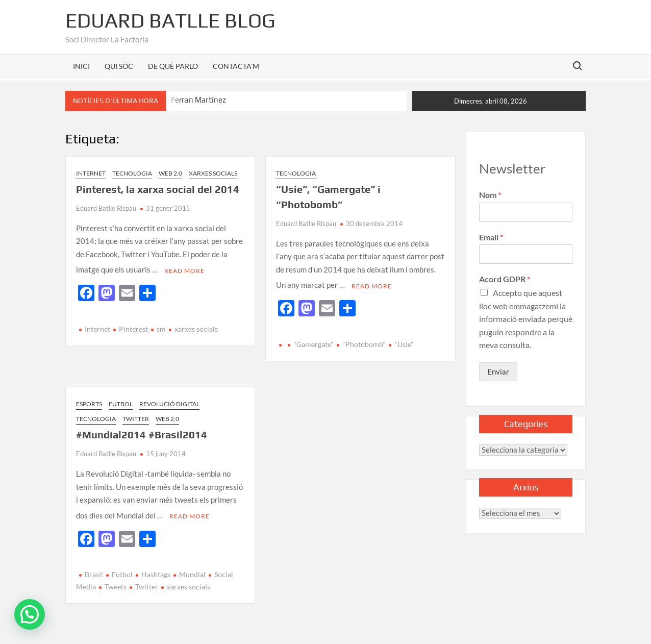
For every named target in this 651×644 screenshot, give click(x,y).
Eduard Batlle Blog (170, 20)
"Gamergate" (314, 342)
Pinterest (133, 326)
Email (491, 237)
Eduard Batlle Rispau (106, 208)
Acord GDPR (505, 279)
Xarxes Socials (213, 173)
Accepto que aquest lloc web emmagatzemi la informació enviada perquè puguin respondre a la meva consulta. (526, 319)
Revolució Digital (169, 401)
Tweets (116, 581)
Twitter (136, 416)
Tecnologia (132, 173)
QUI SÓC (119, 66)
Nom (490, 195)
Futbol (121, 401)
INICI (81, 66)
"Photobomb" (364, 342)
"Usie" (404, 342)
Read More (184, 268)
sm (161, 326)
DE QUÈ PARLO (173, 66)
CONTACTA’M (236, 66)
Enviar (498, 371)
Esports (89, 401)
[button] (30, 614)
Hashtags (156, 569)
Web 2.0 (170, 173)
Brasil (94, 569)
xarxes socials (196, 326)
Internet (91, 173)
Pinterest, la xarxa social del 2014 (158, 189)
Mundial (192, 569)
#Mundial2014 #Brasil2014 (142, 432)
